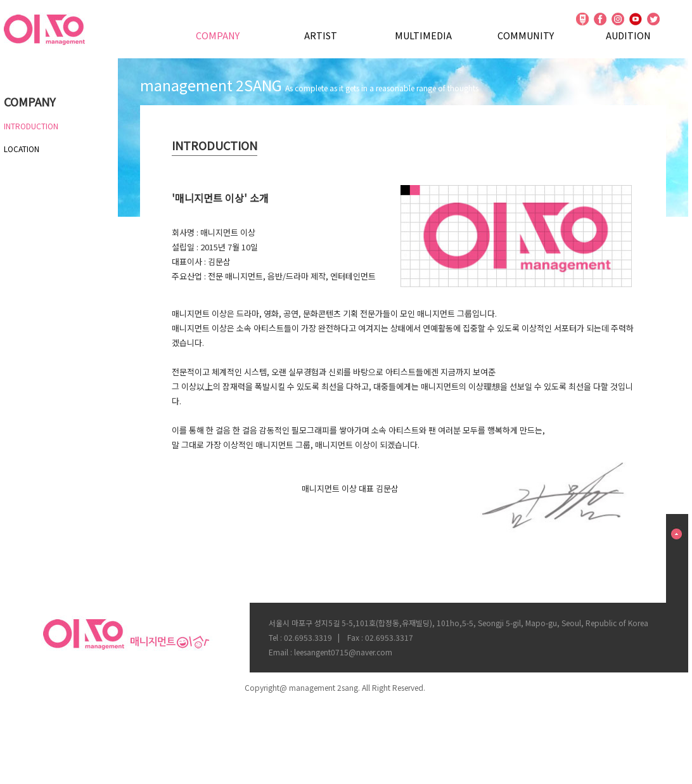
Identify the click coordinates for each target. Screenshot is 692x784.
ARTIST (321, 35)
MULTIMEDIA (423, 35)
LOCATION (22, 149)
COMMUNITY (526, 35)
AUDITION (628, 35)
